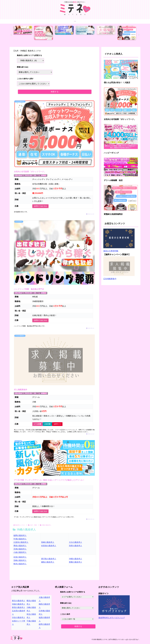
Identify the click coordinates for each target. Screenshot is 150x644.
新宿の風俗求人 (19, 609)
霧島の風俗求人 (48, 564)
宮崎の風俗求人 (20, 562)
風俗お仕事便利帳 (111, 251)
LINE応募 (47, 425)
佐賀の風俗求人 (20, 559)
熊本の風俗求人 (20, 565)
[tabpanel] (23, 35)
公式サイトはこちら (40, 206)
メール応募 (37, 425)
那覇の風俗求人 (76, 564)
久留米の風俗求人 (21, 544)
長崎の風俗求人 (48, 544)
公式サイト (57, 425)
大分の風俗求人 (76, 544)
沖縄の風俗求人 (76, 560)
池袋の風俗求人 (19, 606)
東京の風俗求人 (19, 602)
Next (139, 35)
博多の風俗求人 (20, 547)
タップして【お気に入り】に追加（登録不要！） (31, 175)
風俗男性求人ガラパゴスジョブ (112, 619)
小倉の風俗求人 (20, 554)
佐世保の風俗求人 (49, 547)
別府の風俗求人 (76, 547)
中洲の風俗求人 (20, 540)
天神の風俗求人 (20, 551)
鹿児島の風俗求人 (49, 560)
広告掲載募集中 (110, 279)
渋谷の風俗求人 (19, 619)
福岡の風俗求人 (20, 537)
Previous (11, 35)
